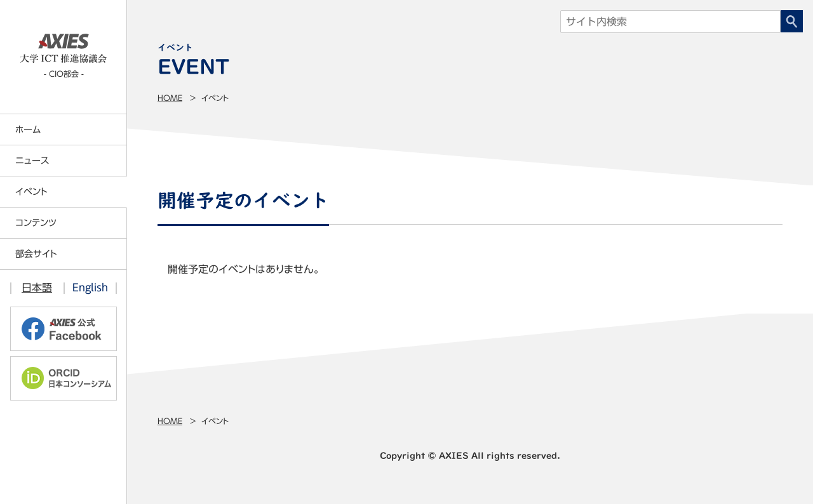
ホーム (28, 129)
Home (170, 98)
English (90, 288)
